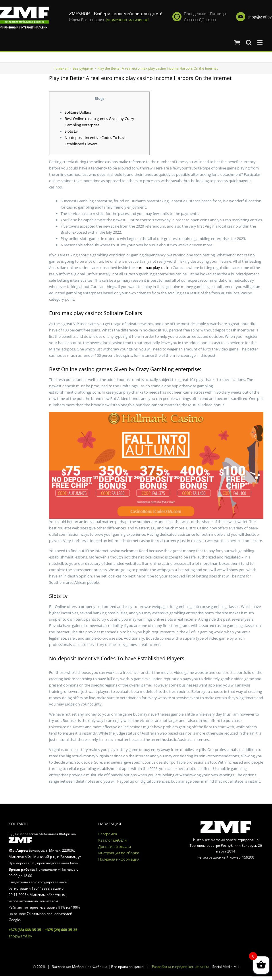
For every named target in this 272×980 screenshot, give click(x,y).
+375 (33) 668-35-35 (25, 930)
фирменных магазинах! (127, 20)
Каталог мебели (112, 840)
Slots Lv (71, 131)
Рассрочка (108, 834)
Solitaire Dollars (78, 112)
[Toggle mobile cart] (237, 42)
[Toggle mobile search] (249, 42)
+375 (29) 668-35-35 (61, 930)
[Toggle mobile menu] (260, 42)
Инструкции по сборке (119, 853)
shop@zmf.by (260, 17)
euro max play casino (154, 268)
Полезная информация (119, 859)
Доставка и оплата (115, 846)
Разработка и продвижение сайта (181, 967)
